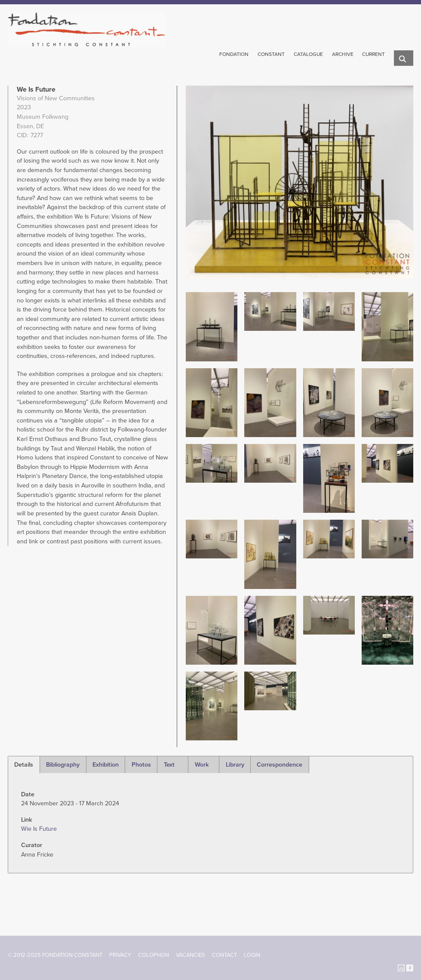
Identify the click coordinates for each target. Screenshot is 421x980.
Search (404, 59)
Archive (343, 54)
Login (252, 955)
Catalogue (308, 54)
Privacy (120, 955)
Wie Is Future (39, 829)
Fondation (234, 54)
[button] (212, 326)
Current (373, 54)
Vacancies (191, 955)
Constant (271, 54)
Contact (224, 955)
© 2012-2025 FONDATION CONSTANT (55, 955)
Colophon (154, 955)
